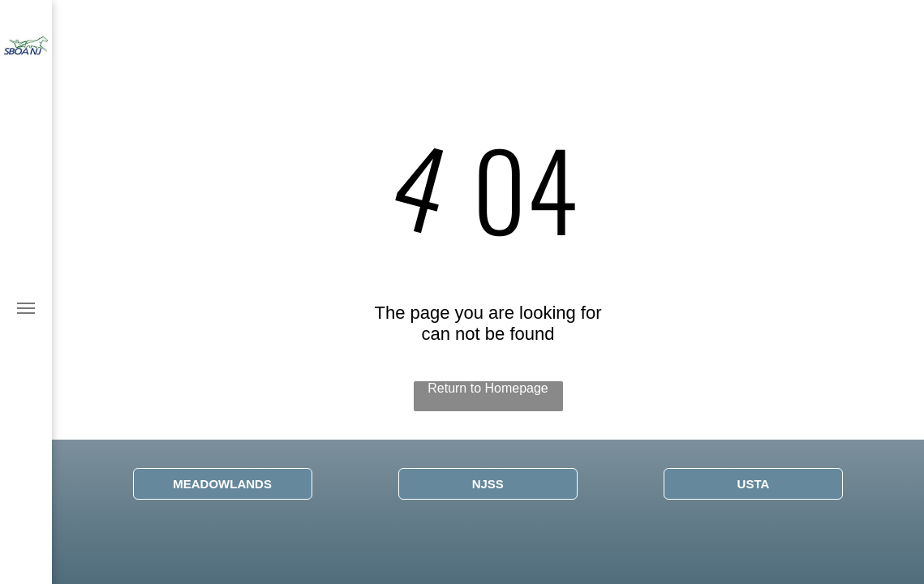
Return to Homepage (488, 388)
